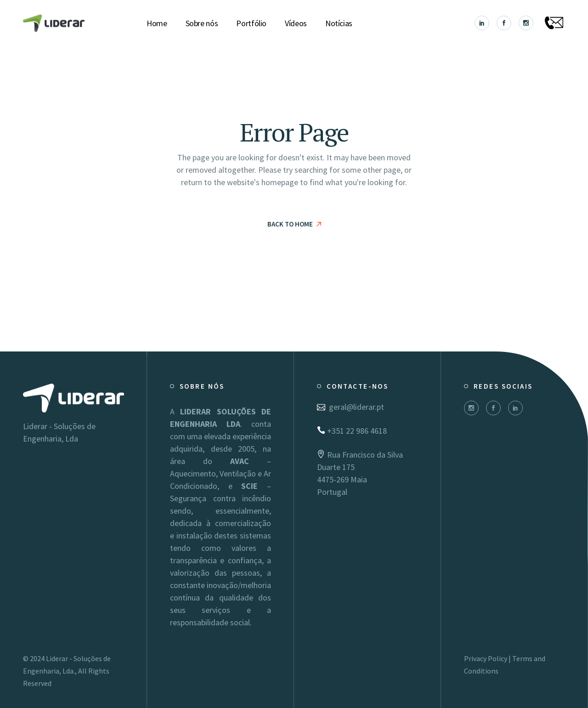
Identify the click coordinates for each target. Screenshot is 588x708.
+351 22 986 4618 (352, 431)
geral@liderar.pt (351, 407)
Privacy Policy (486, 658)
